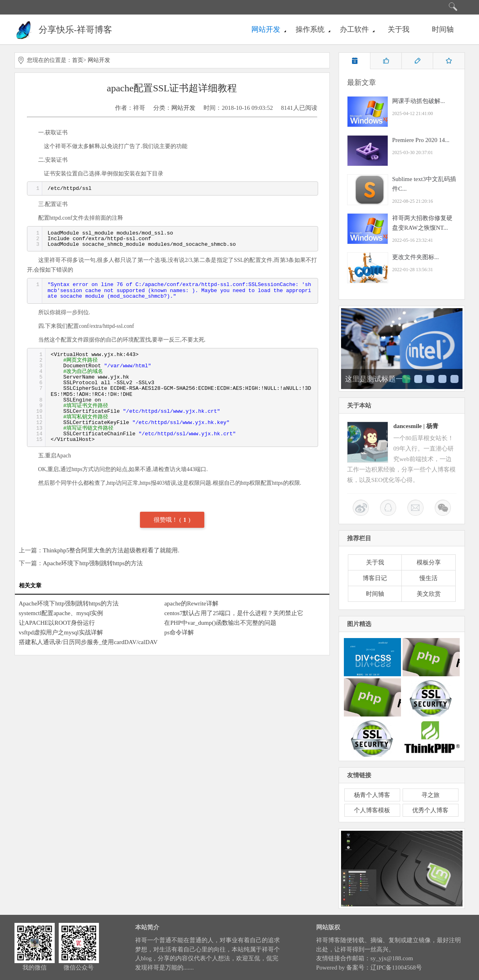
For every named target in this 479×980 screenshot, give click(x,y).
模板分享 (429, 562)
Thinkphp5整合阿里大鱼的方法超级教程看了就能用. (111, 550)
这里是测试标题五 (454, 379)
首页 (78, 60)
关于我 (399, 29)
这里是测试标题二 (418, 379)
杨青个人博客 (372, 795)
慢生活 (429, 578)
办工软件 (354, 29)
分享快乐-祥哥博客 (75, 30)
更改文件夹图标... (415, 257)
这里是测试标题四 (442, 379)
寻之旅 (431, 795)
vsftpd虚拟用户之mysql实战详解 (61, 632)
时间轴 (443, 29)
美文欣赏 (429, 594)
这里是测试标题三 (430, 379)
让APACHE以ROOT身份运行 (57, 623)
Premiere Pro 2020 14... (421, 140)
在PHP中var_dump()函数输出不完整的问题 (220, 623)
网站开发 (266, 29)
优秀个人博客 (430, 810)
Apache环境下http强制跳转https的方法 (93, 563)
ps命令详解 (179, 632)
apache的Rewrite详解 (191, 603)
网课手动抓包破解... (418, 101)
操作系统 (310, 29)
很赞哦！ (167, 520)
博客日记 (375, 578)
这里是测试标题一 (374, 379)
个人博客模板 (372, 810)
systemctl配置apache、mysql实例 (61, 613)
